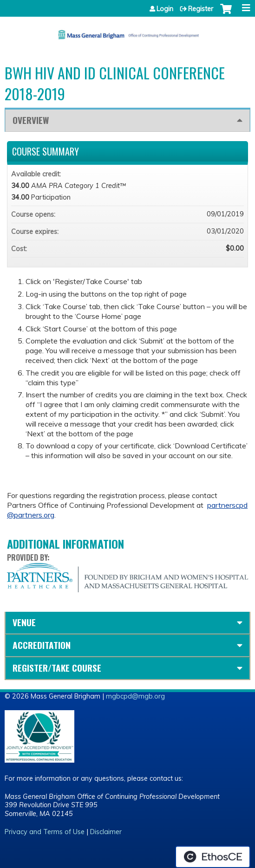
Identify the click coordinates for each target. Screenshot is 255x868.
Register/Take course (57, 668)
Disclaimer (106, 832)
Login (165, 9)
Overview (31, 120)
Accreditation (42, 645)
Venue (24, 622)
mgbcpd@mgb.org (135, 696)
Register (201, 9)
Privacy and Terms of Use (45, 832)
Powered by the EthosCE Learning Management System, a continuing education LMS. (213, 857)
